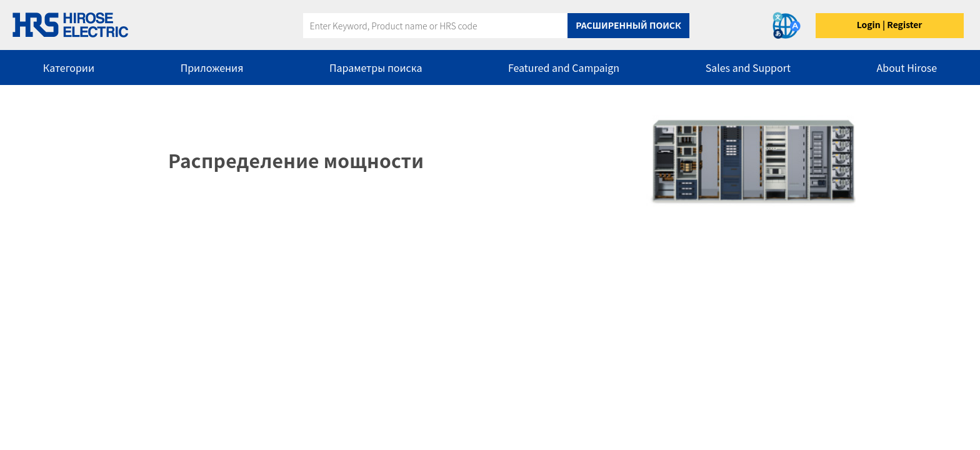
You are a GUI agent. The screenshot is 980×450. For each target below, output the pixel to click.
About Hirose (907, 67)
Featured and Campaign (564, 67)
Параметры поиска (376, 67)
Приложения (212, 67)
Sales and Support (748, 67)
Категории (69, 67)
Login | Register (890, 24)
